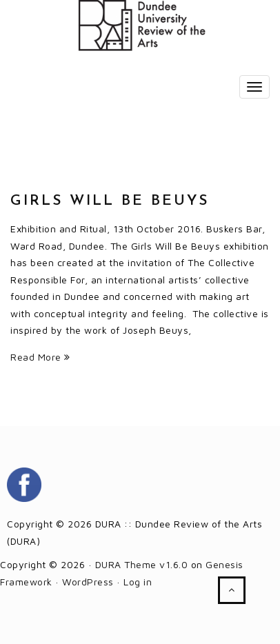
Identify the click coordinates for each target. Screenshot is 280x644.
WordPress (88, 582)
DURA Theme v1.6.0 (142, 564)
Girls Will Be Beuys (110, 201)
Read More (40, 357)
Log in (138, 582)
